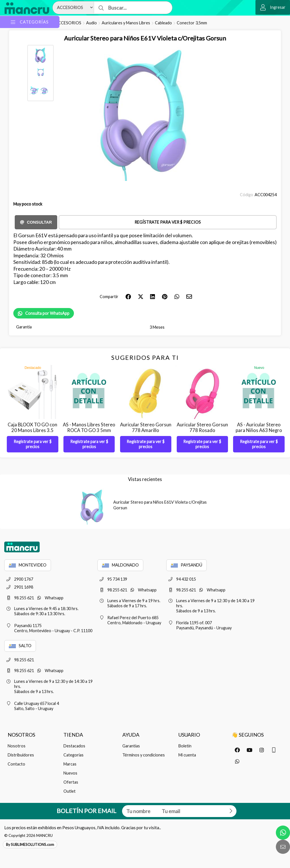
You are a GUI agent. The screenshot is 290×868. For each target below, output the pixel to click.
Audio (91, 23)
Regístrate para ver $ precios (168, 222)
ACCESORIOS (68, 23)
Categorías (73, 755)
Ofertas (71, 782)
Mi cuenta (187, 755)
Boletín (185, 746)
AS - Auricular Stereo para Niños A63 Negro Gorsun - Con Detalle (259, 430)
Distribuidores (21, 755)
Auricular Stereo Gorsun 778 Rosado (202, 428)
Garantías (131, 746)
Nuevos (70, 773)
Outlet (70, 791)
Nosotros (17, 746)
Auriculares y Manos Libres (126, 23)
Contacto (16, 764)
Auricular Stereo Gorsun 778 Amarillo (146, 428)
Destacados (74, 746)
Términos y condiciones (144, 755)
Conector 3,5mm (192, 23)
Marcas (70, 764)
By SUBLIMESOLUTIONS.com (30, 845)
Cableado (163, 23)
